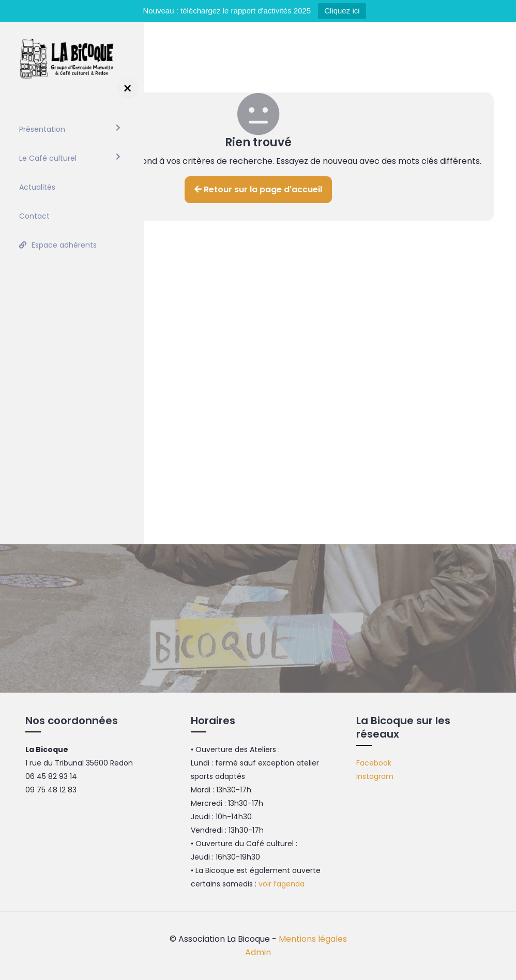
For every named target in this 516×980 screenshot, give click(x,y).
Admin (258, 952)
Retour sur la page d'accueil (258, 189)
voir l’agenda (282, 884)
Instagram (375, 776)
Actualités (37, 187)
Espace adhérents (64, 245)
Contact (34, 216)
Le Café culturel (48, 158)
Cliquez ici (342, 11)
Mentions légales (313, 939)
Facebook (374, 763)
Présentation (42, 129)
